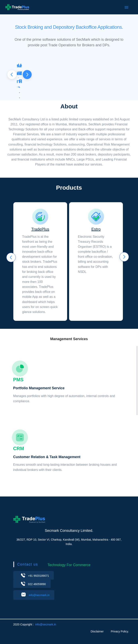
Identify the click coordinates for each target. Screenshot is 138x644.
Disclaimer (97, 631)
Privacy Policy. (120, 631)
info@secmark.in (39, 595)
